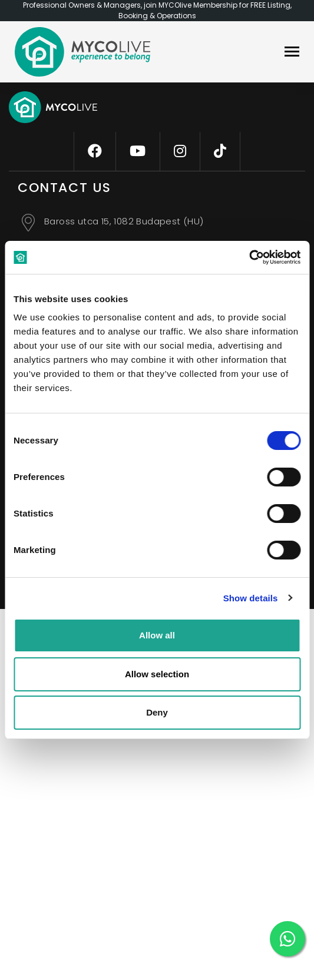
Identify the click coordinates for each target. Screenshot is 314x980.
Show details (251, 598)
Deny (157, 712)
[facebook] (95, 151)
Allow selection (157, 674)
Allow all (157, 635)
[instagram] (180, 151)
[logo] (82, 52)
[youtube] (138, 151)
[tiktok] (220, 151)
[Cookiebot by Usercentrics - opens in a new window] (249, 257)
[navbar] (292, 53)
